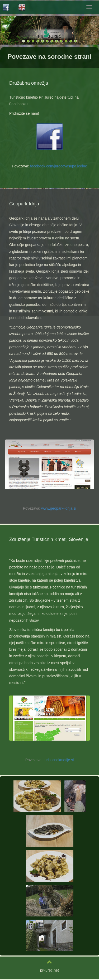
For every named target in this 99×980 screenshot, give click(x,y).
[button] (85, 30)
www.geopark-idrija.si (59, 508)
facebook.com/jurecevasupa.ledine (59, 166)
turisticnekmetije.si (59, 760)
